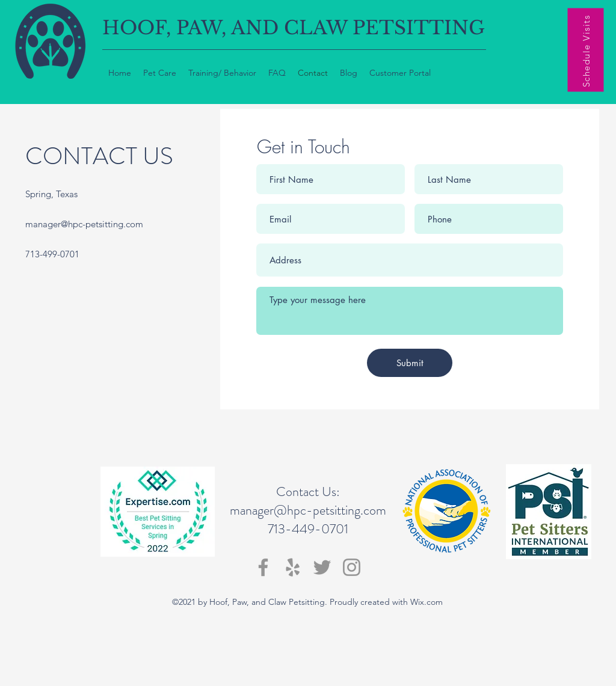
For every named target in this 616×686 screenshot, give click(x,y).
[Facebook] (263, 567)
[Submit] (410, 363)
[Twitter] (322, 567)
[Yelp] (293, 567)
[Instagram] (352, 567)
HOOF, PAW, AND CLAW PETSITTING (294, 28)
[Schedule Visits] (586, 50)
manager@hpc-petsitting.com (84, 224)
